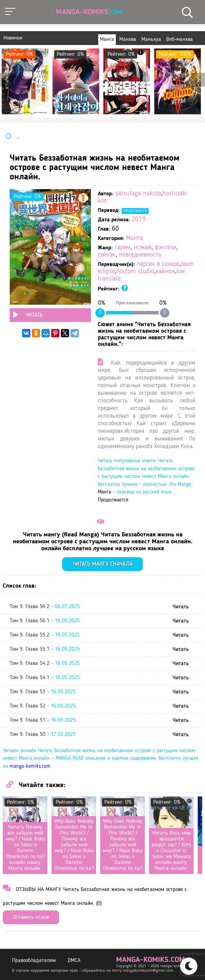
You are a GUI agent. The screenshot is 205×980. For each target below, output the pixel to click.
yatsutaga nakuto (138, 194)
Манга (134, 238)
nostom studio (135, 272)
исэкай (143, 248)
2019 (139, 220)
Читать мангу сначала (102, 564)
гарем (123, 248)
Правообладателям (34, 961)
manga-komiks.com (30, 767)
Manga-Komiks (89, 12)
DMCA (74, 961)
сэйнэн (107, 255)
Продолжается (135, 211)
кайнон (165, 272)
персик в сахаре (158, 264)
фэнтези (166, 248)
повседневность (140, 255)
